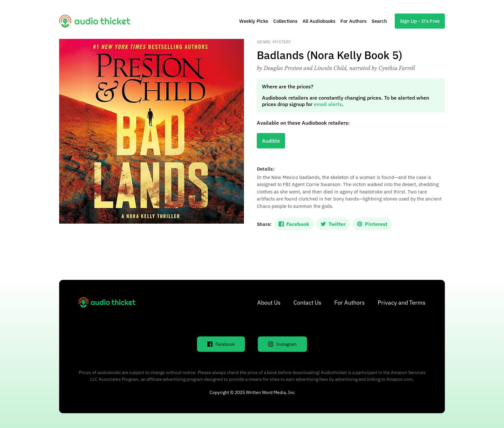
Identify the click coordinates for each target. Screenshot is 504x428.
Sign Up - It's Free (420, 21)
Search (379, 21)
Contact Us (307, 303)
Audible (271, 141)
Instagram (282, 344)
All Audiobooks (319, 21)
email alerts (328, 104)
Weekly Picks (254, 21)
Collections (285, 21)
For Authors (353, 21)
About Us (269, 303)
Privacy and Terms (402, 303)
